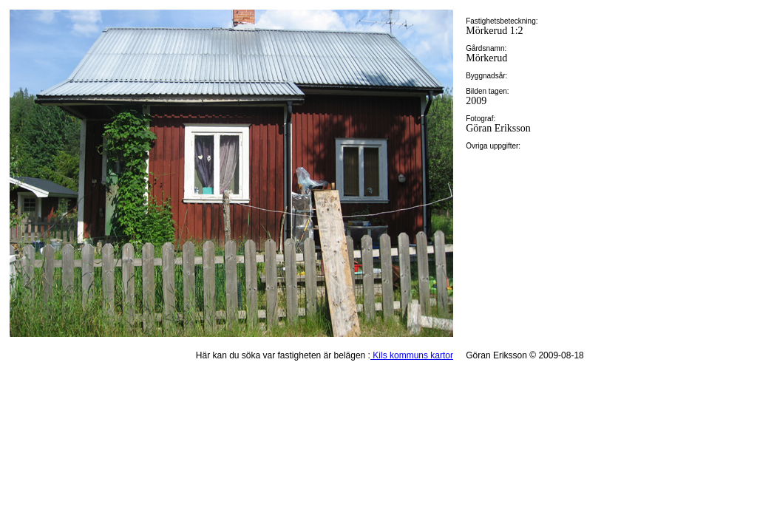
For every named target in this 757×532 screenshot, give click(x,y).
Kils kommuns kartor (412, 355)
